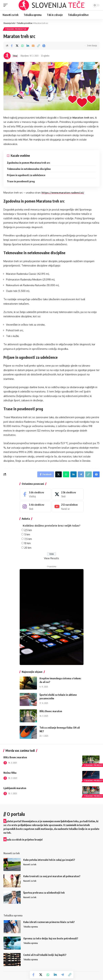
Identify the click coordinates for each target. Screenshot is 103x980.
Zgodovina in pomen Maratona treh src (29, 163)
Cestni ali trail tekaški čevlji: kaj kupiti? (45, 955)
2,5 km (28, 530)
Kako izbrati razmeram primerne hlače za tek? (49, 922)
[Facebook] (35, 494)
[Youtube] (68, 507)
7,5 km (28, 539)
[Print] (44, 46)
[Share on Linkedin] (28, 46)
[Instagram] (35, 507)
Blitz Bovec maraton (51, 711)
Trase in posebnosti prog (21, 181)
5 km (27, 534)
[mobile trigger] (6, 5)
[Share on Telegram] (62, 975)
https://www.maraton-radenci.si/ (63, 193)
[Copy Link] (38, 46)
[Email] (33, 46)
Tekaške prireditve (16, 29)
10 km (28, 543)
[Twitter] (68, 494)
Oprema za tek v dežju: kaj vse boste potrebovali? (51, 938)
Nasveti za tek (30, 864)
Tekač (15, 56)
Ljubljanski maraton (15, 788)
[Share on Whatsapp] (22, 46)
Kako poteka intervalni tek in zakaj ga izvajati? (49, 860)
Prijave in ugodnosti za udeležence (26, 175)
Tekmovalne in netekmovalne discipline (29, 169)
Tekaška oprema (31, 927)
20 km (28, 548)
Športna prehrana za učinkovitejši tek (44, 893)
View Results (51, 558)
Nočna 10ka (10, 773)
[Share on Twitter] (17, 46)
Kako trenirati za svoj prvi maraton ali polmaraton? (52, 876)
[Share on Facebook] (12, 46)
